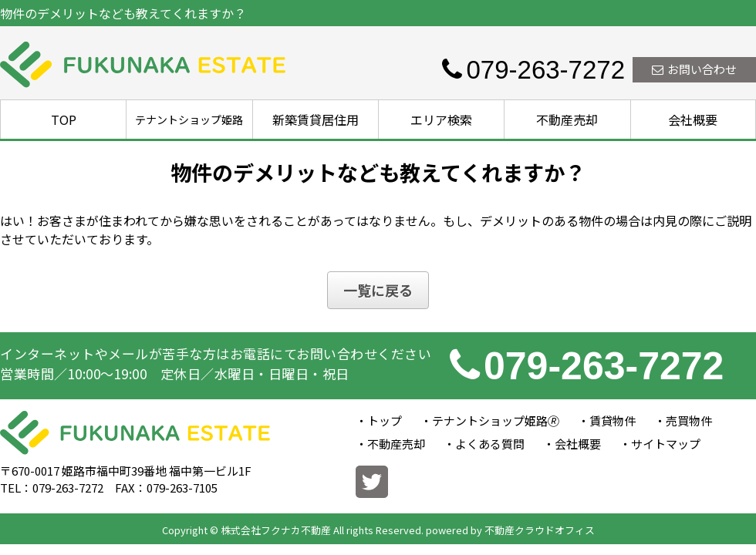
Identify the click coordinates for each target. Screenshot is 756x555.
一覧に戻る (378, 290)
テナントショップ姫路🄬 (496, 420)
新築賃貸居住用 (316, 119)
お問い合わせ (694, 69)
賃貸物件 (613, 420)
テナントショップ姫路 (189, 119)
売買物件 (689, 420)
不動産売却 (567, 119)
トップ (385, 420)
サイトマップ (666, 444)
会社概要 (693, 119)
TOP (64, 119)
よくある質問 (490, 444)
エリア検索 (441, 119)
